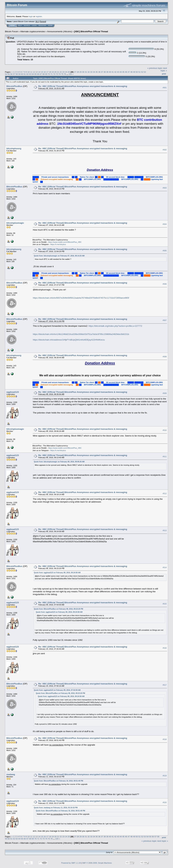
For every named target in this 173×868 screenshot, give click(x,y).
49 (134, 72)
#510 (165, 430)
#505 (165, 251)
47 (129, 72)
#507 (165, 320)
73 (57, 74)
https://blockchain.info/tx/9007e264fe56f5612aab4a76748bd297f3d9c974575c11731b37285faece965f (81, 298)
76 (65, 74)
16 (45, 72)
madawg (11, 774)
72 (54, 74)
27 (75, 72)
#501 (165, 88)
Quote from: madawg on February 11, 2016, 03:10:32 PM (56, 808)
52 (142, 72)
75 (62, 74)
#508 (165, 357)
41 (113, 72)
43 (118, 72)
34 (94, 72)
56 (11, 74)
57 (14, 74)
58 (17, 74)
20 (55, 72)
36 (99, 72)
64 (33, 74)
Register (42, 25)
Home (12, 25)
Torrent (43, 22)
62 (27, 74)
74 (60, 74)
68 (44, 74)
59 (19, 74)
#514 (165, 568)
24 (66, 72)
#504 (165, 224)
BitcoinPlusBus (14, 86)
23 (63, 72)
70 (49, 74)
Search (27, 25)
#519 (165, 776)
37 (102, 72)
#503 (165, 188)
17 (47, 72)
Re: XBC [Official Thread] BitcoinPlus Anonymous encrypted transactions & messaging (83, 86)
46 (126, 72)
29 (81, 72)
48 (131, 72)
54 (6, 74)
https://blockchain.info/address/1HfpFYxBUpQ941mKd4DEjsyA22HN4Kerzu (69, 340)
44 (121, 72)
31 (86, 72)
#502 (165, 150)
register (39, 16)
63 (30, 74)
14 (39, 72)
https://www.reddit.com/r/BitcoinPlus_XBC (65, 242)
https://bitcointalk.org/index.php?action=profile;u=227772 (115, 326)
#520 (165, 802)
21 (58, 72)
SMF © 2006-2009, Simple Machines (97, 863)
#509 (165, 393)
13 (37, 72)
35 (97, 72)
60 (22, 74)
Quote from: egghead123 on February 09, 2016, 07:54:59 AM (57, 690)
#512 (165, 494)
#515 (165, 604)
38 (105, 72)
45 (123, 72)
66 (38, 74)
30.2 (37, 22)
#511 (165, 457)
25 (69, 72)
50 (137, 72)
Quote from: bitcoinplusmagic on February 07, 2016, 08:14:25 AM (59, 256)
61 (25, 74)
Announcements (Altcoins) (60, 31)
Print (164, 74)
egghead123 (13, 392)
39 (107, 72)
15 (42, 72)
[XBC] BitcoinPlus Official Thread (91, 31)
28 (78, 72)
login (31, 16)
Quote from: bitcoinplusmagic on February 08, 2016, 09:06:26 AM (59, 462)
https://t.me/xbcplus (58, 244)
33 (91, 72)
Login (34, 25)
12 (34, 72)
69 (46, 74)
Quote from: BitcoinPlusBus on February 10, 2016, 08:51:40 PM (58, 781)
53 (145, 72)
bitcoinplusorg (14, 148)
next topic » (164, 69)
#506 (165, 284)
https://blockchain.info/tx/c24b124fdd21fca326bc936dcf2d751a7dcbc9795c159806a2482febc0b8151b (81, 334)
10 (29, 72)
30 (83, 72)
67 (41, 74)
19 (53, 72)
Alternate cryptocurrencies (33, 31)
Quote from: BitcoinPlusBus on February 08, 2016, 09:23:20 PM (58, 609)
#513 (165, 531)
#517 (165, 685)
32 (89, 72)
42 (115, 72)
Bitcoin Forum (12, 31)
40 (110, 72)
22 (61, 72)
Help (20, 25)
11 (31, 72)
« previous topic (155, 68)
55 (9, 74)
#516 (165, 648)
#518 (165, 739)
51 (140, 72)
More (50, 25)
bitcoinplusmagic (15, 223)
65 (35, 74)
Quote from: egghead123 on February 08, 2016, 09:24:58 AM (57, 573)
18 (50, 72)
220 (70, 74)
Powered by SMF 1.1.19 (71, 863)
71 (52, 74)
